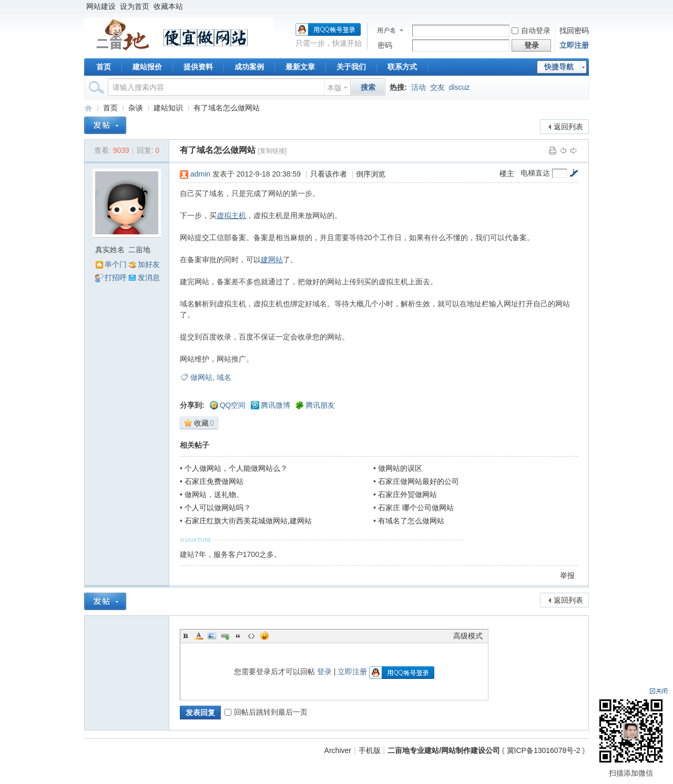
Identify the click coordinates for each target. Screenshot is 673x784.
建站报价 (147, 67)
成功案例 (249, 67)
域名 (224, 377)
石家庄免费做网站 (214, 481)
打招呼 (116, 277)
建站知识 (168, 108)
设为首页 (135, 6)
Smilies (264, 636)
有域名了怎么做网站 (411, 521)
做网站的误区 (400, 468)
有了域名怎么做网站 (227, 108)
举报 (567, 575)
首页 (104, 67)
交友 (437, 87)
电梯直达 (535, 173)
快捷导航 (559, 67)
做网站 (201, 377)
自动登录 (531, 30)
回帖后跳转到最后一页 (266, 712)
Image (212, 636)
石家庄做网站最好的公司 (419, 481)
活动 (419, 87)
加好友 (149, 264)
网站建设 (101, 6)
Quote (238, 636)
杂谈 (136, 108)
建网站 (272, 260)
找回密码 (574, 30)
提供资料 (198, 67)
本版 (334, 88)
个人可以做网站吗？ (218, 508)
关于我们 (351, 67)
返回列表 (568, 127)
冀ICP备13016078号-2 (545, 750)
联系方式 (402, 67)
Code (251, 636)
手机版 (370, 750)
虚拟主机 (231, 215)
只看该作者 (329, 174)
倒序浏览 (371, 174)
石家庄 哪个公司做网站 (416, 508)
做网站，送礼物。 (214, 494)
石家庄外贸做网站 (407, 494)
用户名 (386, 30)
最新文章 (300, 67)
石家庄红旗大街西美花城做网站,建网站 (248, 521)
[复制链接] (272, 151)
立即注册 (574, 45)
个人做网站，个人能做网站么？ (236, 468)
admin (200, 174)
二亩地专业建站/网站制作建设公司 (88, 108)
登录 (324, 672)
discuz (460, 87)
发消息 (149, 277)
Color (199, 636)
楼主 (507, 173)
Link (225, 636)
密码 (385, 45)
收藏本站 (168, 6)
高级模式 (468, 636)
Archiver (338, 750)
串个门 (116, 264)
